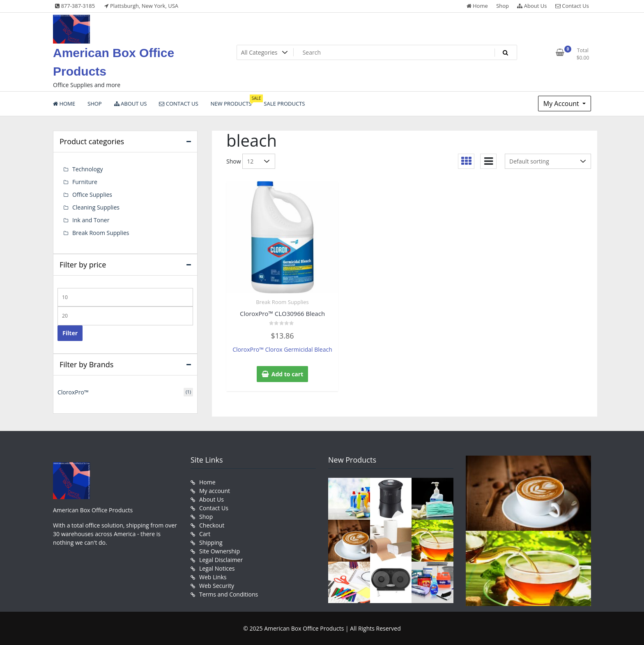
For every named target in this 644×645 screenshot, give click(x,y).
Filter (70, 333)
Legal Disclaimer (221, 560)
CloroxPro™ (73, 392)
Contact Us (572, 6)
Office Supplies (92, 195)
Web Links (213, 577)
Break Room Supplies (282, 302)
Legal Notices (217, 568)
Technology (87, 169)
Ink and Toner (91, 220)
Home (477, 6)
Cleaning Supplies (96, 207)
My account (215, 491)
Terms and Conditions (229, 594)
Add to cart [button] (287, 374)
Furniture (85, 182)
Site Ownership (220, 551)
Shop (503, 6)
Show (234, 161)
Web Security (217, 586)
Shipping (211, 542)
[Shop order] (548, 161)
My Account (562, 104)
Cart (205, 534)
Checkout (212, 525)
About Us (532, 6)
